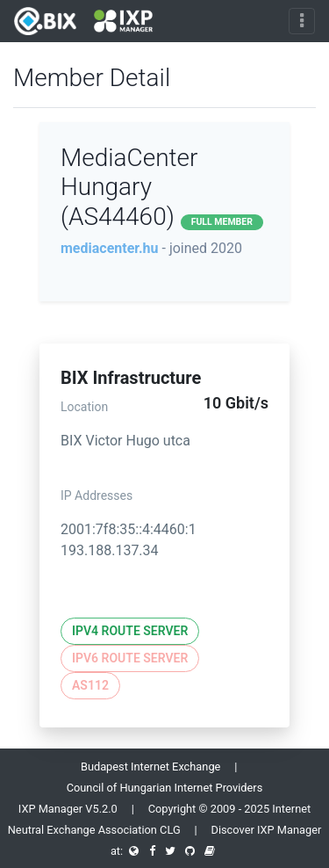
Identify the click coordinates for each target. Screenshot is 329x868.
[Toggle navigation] (302, 21)
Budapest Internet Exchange (150, 767)
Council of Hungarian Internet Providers (165, 788)
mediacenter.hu (110, 248)
